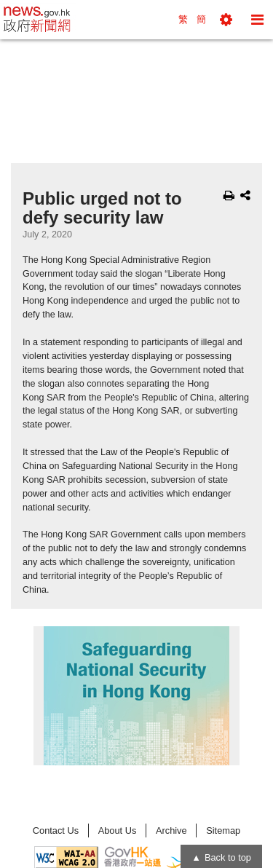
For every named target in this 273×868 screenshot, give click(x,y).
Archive (171, 830)
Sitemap (223, 830)
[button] (226, 20)
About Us (118, 830)
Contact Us (56, 830)
